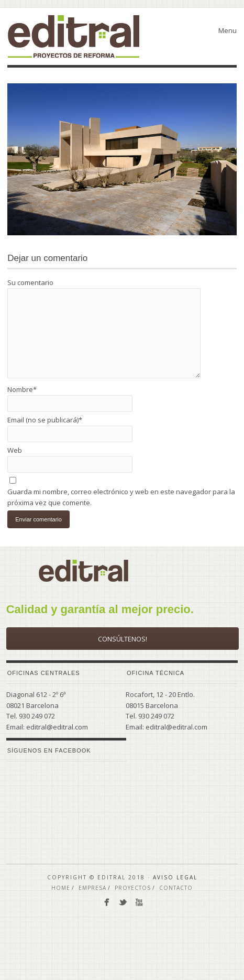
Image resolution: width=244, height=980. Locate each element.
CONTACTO (176, 888)
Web (15, 450)
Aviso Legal (175, 877)
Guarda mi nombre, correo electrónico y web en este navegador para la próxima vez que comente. (121, 497)
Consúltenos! (123, 639)
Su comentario (30, 282)
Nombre (22, 389)
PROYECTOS (133, 888)
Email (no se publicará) (45, 420)
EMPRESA (92, 888)
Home (61, 888)
